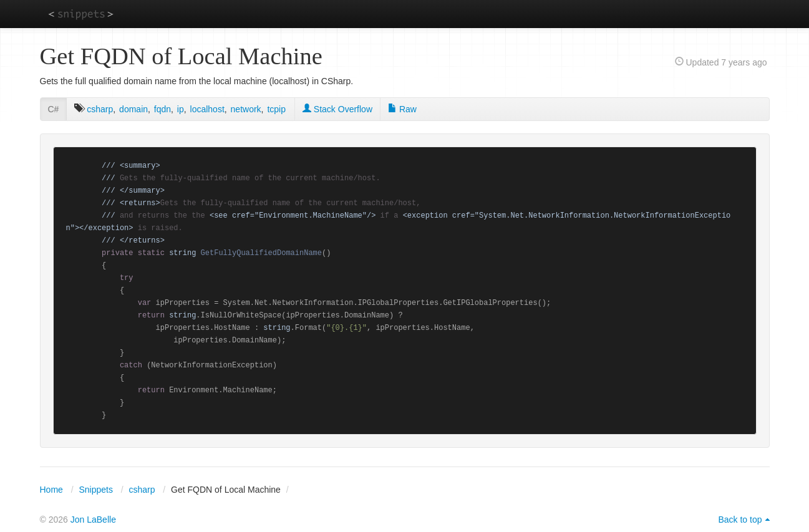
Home (51, 490)
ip (181, 109)
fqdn (162, 109)
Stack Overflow (337, 109)
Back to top (740, 520)
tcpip (276, 109)
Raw (402, 109)
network (246, 109)
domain (133, 109)
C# (54, 109)
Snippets (95, 490)
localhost (207, 109)
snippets (81, 13)
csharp (100, 109)
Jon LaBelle (93, 520)
